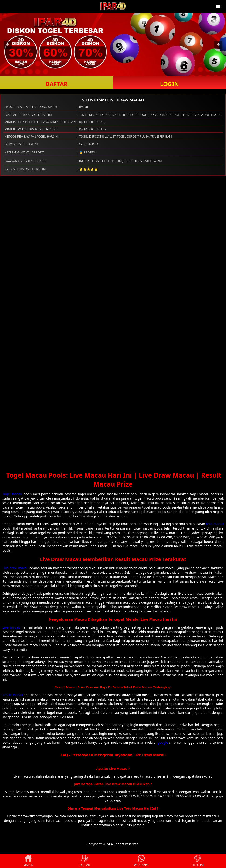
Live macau (11, 627)
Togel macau (12, 494)
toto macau (215, 524)
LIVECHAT (198, 861)
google (163, 742)
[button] (8, 45)
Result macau (13, 695)
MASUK (28, 861)
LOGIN (169, 84)
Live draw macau (15, 568)
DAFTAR (56, 84)
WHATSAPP (141, 861)
